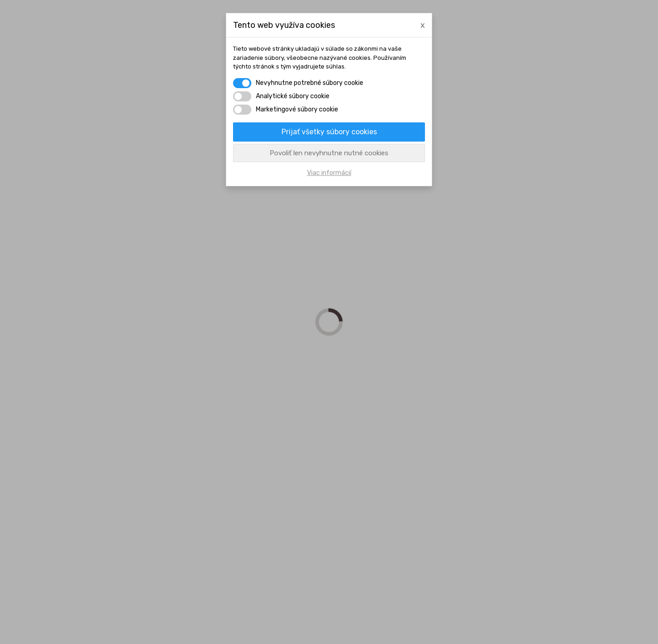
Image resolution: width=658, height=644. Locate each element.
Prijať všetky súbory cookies (329, 132)
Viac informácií (329, 173)
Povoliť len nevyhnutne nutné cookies (329, 153)
